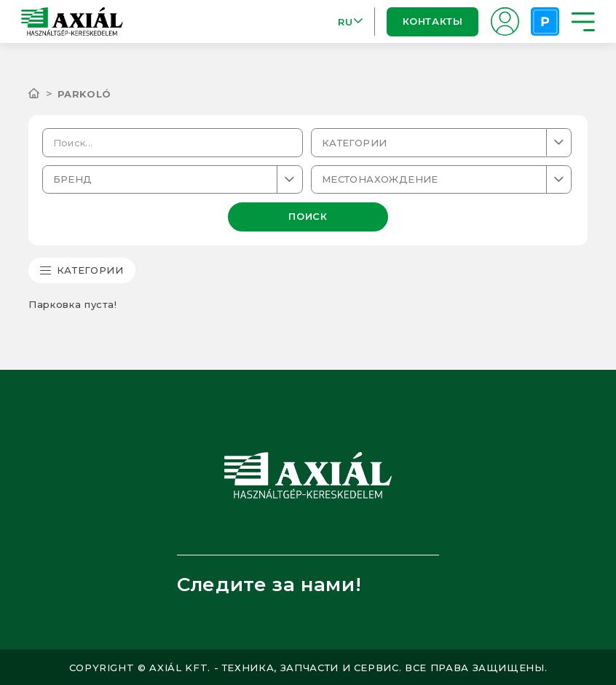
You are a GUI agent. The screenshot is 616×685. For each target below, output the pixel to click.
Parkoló (85, 94)
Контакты (433, 21)
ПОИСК (308, 216)
